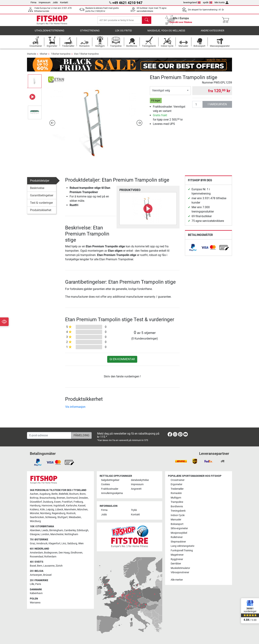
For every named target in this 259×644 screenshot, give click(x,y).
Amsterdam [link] (36, 553)
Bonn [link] (83, 494)
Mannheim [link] (70, 510)
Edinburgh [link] (83, 530)
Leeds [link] (45, 530)
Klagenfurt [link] (54, 543)
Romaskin (176, 493)
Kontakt (64, 2)
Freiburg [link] (78, 502)
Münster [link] (34, 513)
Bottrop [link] (34, 498)
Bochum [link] (74, 494)
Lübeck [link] (59, 510)
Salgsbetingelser (110, 480)
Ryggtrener (177, 559)
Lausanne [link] (49, 566)
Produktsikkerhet (41, 213)
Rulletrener (177, 537)
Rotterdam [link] (50, 557)
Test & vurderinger (41, 205)
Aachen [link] (34, 494)
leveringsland (192, 2)
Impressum (45, 2)
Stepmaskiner (178, 542)
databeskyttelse (140, 480)
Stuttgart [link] (63, 517)
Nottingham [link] (71, 534)
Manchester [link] (57, 534)
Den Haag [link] (64, 553)
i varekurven (217, 107)
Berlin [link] (55, 494)
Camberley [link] (70, 530)
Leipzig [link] (50, 510)
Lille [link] (32, 584)
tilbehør (44, 56)
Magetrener (177, 555)
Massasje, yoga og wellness (166, 33)
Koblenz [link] (34, 510)
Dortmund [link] (72, 498)
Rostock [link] (71, 513)
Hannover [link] (47, 506)
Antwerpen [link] (36, 575)
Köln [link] (42, 510)
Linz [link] (64, 543)
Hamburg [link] (35, 506)
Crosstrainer (178, 480)
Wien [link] (81, 543)
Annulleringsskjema (112, 493)
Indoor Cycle (178, 515)
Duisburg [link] (48, 502)
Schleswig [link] (51, 517)
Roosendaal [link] (37, 557)
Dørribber (176, 564)
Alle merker (177, 580)
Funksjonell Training (182, 550)
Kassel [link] (82, 506)
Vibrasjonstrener (180, 572)
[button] (52, 125)
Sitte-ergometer (179, 528)
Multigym (176, 498)
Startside (32, 56)
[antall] (197, 107)
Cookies (105, 484)
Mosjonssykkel (179, 533)
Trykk (134, 510)
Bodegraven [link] (51, 553)
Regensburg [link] (59, 513)
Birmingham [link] (56, 530)
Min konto (221, 2)
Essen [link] (57, 502)
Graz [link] (33, 543)
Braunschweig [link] (48, 498)
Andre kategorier (213, 33)
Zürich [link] (59, 566)
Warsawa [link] (35, 603)
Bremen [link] (61, 498)
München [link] (82, 510)
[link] (193, 250)
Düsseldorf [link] (36, 502)
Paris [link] (38, 584)
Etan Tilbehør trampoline (86, 56)
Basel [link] (33, 566)
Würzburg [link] (35, 521)
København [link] (36, 593)
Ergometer (177, 484)
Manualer (176, 520)
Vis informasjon (75, 409)
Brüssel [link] (47, 575)
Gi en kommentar (122, 362)
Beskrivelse (37, 191)
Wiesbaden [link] (75, 517)
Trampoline (177, 502)
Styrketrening (90, 33)
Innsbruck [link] (42, 543)
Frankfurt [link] (67, 502)
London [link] (45, 534)
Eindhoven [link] (77, 553)
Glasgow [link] (35, 534)
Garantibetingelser (42, 198)
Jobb (55, 2)
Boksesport (177, 524)
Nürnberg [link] (45, 513)
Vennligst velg (161, 93)
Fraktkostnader (110, 489)
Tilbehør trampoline (61, 56)
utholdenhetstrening (50, 33)
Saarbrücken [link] (37, 517)
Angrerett (136, 489)
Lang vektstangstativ (183, 546)
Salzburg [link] (72, 543)
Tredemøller (177, 489)
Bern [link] (40, 566)
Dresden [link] (83, 498)
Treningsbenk (178, 511)
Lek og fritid (123, 33)
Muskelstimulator (180, 568)
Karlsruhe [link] (71, 506)
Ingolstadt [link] (59, 506)
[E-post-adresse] (49, 435)
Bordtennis (177, 506)
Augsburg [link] (45, 494)
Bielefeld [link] (63, 494)
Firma (33, 2)
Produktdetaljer (40, 183)
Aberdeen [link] (35, 530)
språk (208, 2)
